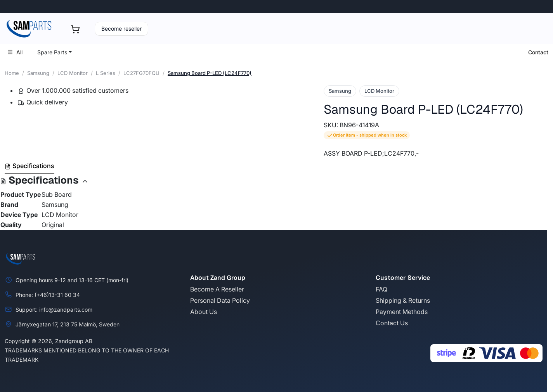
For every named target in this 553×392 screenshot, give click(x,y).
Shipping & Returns (403, 300)
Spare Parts (52, 52)
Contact (538, 52)
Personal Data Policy (220, 300)
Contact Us (392, 323)
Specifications (29, 166)
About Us (204, 312)
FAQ (381, 289)
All (15, 52)
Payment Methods (402, 312)
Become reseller (121, 29)
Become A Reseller (217, 289)
